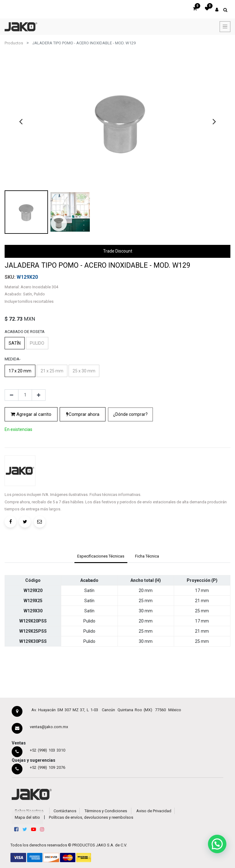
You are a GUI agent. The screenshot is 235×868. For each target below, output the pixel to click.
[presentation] (21, 121)
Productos (14, 43)
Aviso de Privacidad (154, 811)
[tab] (101, 557)
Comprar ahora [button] (83, 414)
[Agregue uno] (39, 395)
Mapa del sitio (27, 817)
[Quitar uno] (12, 395)
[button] (130, 414)
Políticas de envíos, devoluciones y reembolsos (91, 817)
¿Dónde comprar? (130, 414)
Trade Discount (118, 251)
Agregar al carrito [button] (31, 414)
